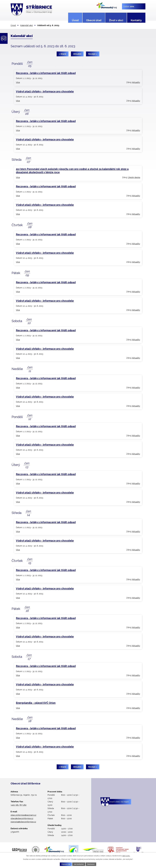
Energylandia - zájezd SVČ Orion (36, 703)
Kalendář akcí (27, 25)
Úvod (75, 20)
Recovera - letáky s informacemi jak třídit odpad (46, 73)
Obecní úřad (94, 20)
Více (18, 82)
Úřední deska (134, 177)
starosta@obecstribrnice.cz (23, 822)
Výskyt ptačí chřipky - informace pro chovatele (45, 91)
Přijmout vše (64, 864)
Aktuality (136, 82)
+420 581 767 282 (19, 805)
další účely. (126, 855)
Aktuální (77, 54)
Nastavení (93, 864)
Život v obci (116, 20)
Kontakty (136, 20)
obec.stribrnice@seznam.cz (23, 815)
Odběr (129, 6)
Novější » (94, 54)
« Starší (61, 54)
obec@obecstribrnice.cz (22, 818)
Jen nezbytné (79, 864)
